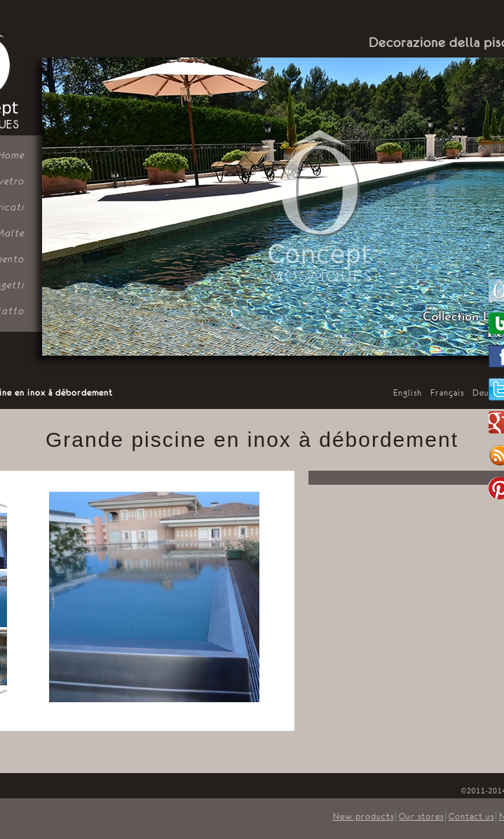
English (408, 393)
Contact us (471, 817)
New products (363, 817)
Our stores (421, 817)
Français (447, 393)
